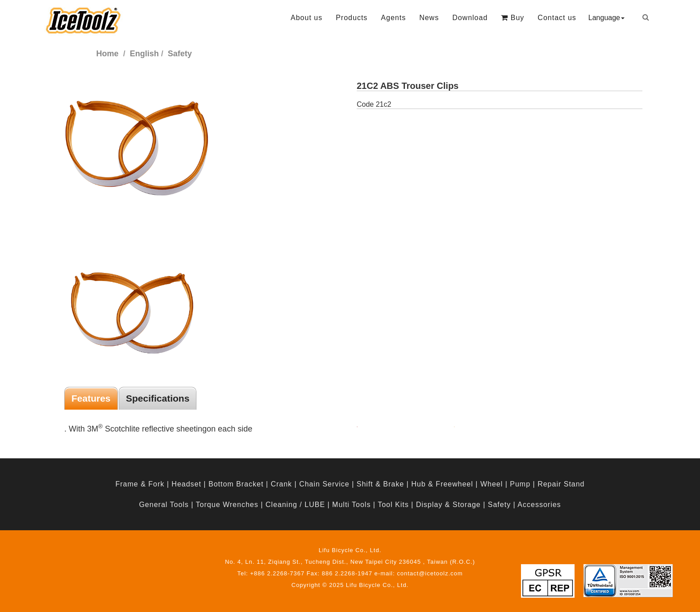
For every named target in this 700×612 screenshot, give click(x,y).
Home (108, 54)
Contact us (557, 18)
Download (470, 18)
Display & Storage (448, 505)
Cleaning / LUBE (295, 505)
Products (352, 18)
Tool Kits (393, 505)
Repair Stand (561, 484)
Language (606, 18)
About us (306, 18)
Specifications (158, 398)
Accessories (539, 505)
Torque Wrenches (227, 505)
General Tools (164, 505)
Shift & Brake (380, 484)
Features (91, 398)
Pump (520, 484)
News (429, 18)
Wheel (492, 484)
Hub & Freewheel (442, 484)
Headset (186, 484)
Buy (512, 18)
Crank (281, 484)
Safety (499, 505)
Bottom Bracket (236, 484)
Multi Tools (351, 505)
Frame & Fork (140, 484)
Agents (393, 18)
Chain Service (324, 484)
